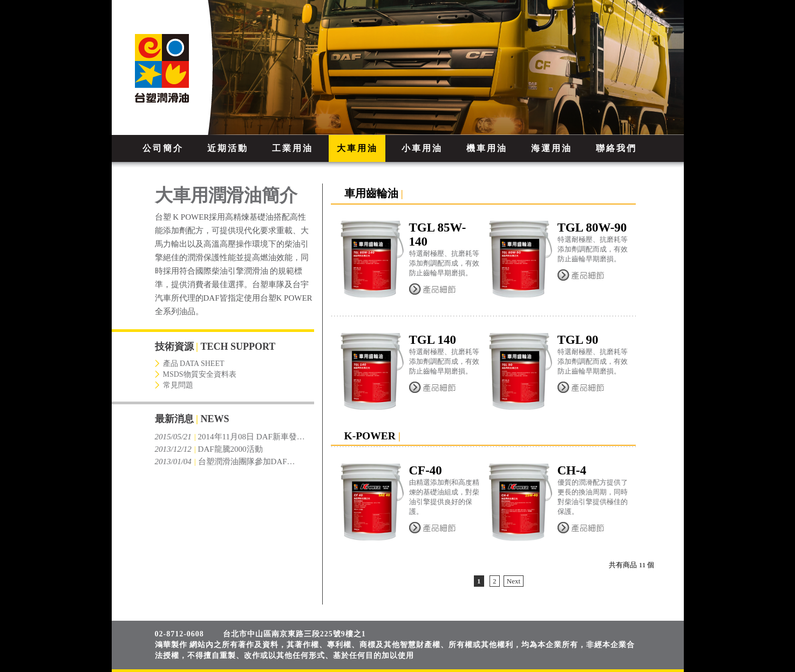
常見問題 (178, 385)
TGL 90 (578, 340)
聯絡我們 (616, 148)
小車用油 (422, 148)
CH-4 (572, 470)
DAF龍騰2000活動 (209, 449)
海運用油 (552, 148)
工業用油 (293, 148)
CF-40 (426, 470)
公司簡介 (163, 148)
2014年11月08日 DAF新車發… (230, 437)
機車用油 (487, 148)
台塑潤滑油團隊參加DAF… (225, 461)
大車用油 (357, 148)
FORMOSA (177, 67)
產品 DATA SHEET (194, 364)
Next (514, 581)
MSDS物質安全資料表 (200, 374)
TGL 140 (433, 340)
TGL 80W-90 (592, 228)
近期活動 (228, 148)
